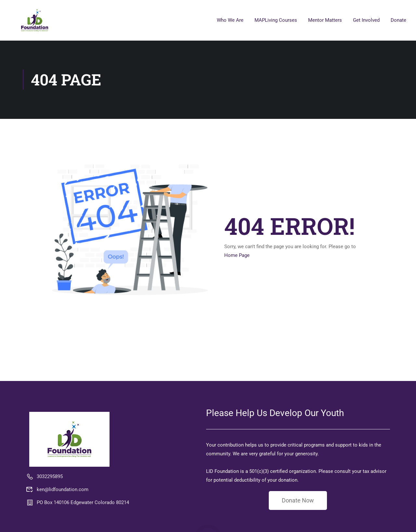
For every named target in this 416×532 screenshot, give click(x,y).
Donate (398, 20)
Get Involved (366, 20)
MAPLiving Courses (276, 20)
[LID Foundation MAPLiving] (69, 439)
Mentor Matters (325, 20)
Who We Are (230, 20)
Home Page (237, 255)
